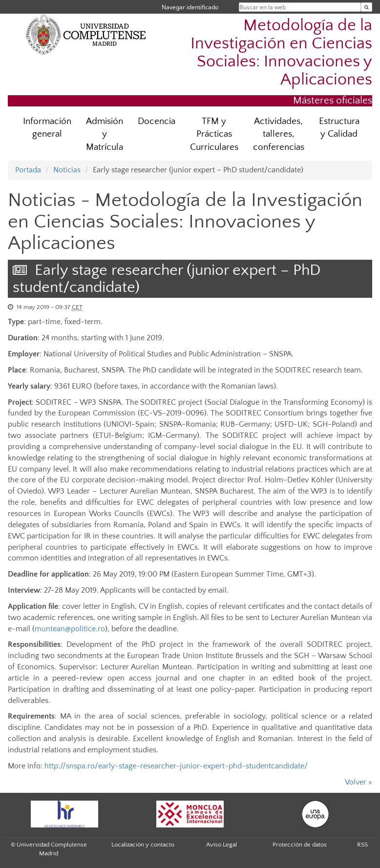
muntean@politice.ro (70, 629)
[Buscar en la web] (367, 7)
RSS (362, 845)
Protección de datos (300, 845)
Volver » (359, 782)
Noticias (67, 170)
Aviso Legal (222, 845)
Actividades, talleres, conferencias (279, 134)
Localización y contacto (143, 845)
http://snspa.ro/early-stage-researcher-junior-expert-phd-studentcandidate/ (176, 766)
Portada (28, 170)
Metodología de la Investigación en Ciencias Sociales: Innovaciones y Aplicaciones (281, 53)
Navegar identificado (190, 7)
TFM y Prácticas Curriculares (214, 134)
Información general (47, 128)
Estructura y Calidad (339, 128)
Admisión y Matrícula (105, 134)
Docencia (157, 121)
